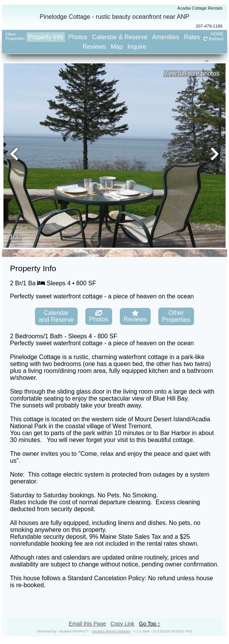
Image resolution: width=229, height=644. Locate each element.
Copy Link (123, 624)
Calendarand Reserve (56, 316)
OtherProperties (15, 36)
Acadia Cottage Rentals (200, 8)
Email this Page (87, 624)
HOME (217, 34)
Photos (78, 37)
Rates (192, 37)
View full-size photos (191, 74)
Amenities (166, 37)
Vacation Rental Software (111, 631)
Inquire (137, 47)
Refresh (213, 39)
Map (117, 47)
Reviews (94, 47)
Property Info (46, 37)
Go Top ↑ (150, 624)
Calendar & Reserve (119, 37)
